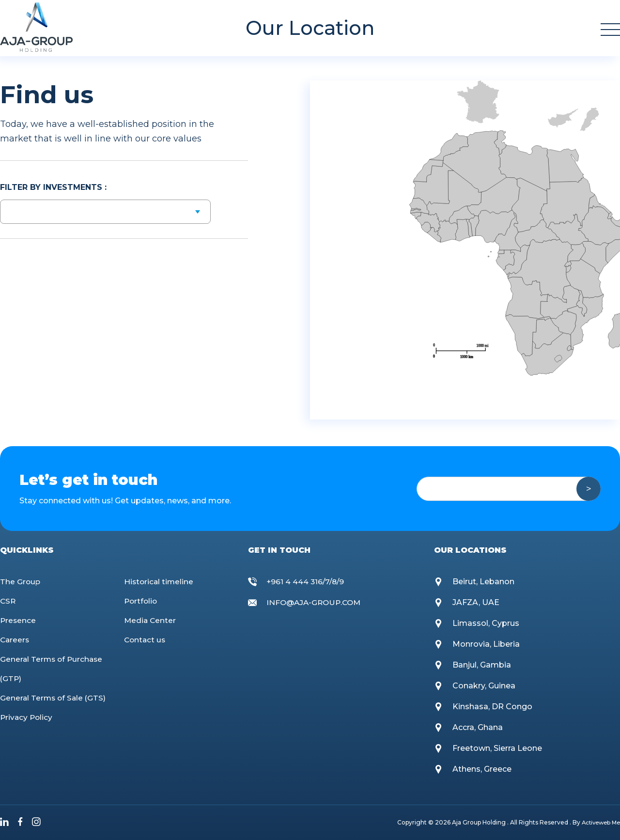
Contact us (146, 640)
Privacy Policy (27, 717)
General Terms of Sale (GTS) (54, 698)
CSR (8, 601)
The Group (21, 582)
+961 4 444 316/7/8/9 (307, 582)
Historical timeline (160, 582)
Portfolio (141, 601)
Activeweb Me (599, 822)
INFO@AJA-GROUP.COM (316, 602)
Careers (15, 640)
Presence (18, 620)
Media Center (151, 620)
